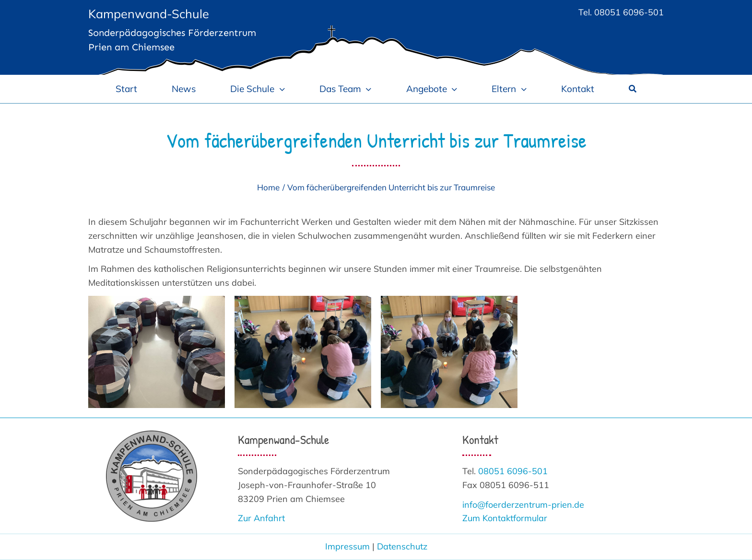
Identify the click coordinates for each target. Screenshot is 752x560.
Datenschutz (402, 546)
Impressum (347, 546)
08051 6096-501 (629, 12)
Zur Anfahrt (261, 518)
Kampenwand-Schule (149, 14)
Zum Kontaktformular (505, 518)
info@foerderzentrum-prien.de (523, 505)
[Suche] (633, 89)
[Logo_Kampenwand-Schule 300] (152, 435)
